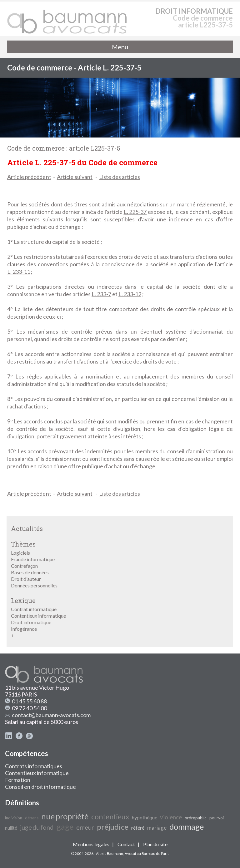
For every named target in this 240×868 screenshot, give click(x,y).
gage (65, 827)
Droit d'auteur (26, 579)
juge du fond (37, 827)
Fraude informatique (33, 559)
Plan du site (155, 844)
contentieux (110, 817)
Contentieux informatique (38, 616)
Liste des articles (120, 177)
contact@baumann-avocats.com (51, 715)
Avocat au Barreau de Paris (147, 854)
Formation (18, 780)
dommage (187, 827)
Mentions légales (91, 844)
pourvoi (217, 818)
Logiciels (20, 553)
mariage (157, 828)
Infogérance (24, 629)
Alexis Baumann (110, 854)
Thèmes (23, 544)
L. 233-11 (19, 272)
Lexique (23, 600)
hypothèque (145, 817)
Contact (126, 844)
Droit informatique (31, 622)
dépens (32, 818)
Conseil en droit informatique (40, 787)
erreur (85, 827)
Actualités (27, 528)
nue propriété (65, 816)
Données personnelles (34, 585)
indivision (14, 818)
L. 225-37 (135, 212)
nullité (11, 828)
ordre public (196, 818)
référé (138, 828)
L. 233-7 (101, 294)
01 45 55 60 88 (29, 701)
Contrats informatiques (34, 766)
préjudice (113, 827)
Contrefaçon (24, 566)
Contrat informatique (34, 609)
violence (171, 817)
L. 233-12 (130, 294)
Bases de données (30, 572)
